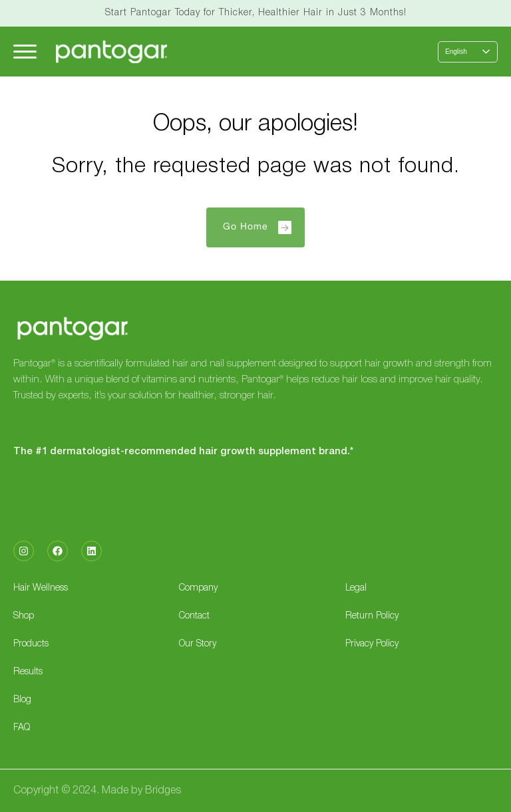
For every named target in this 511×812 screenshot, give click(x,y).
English (456, 52)
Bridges (163, 791)
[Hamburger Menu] (25, 52)
